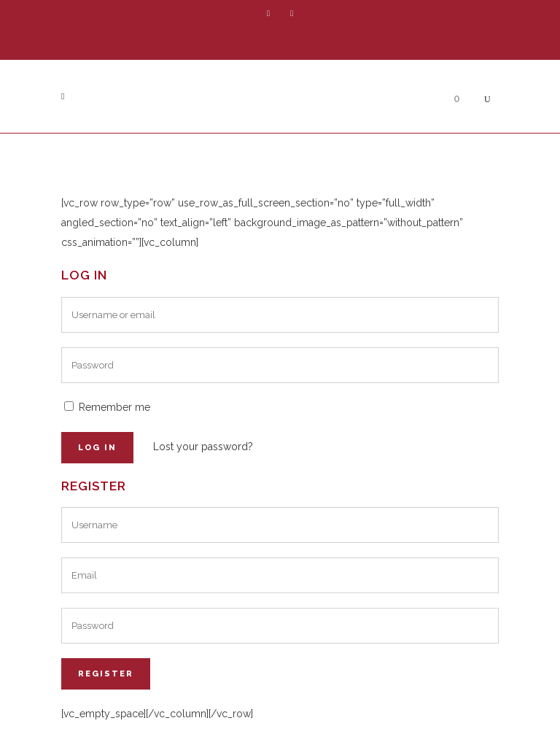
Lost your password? (203, 447)
